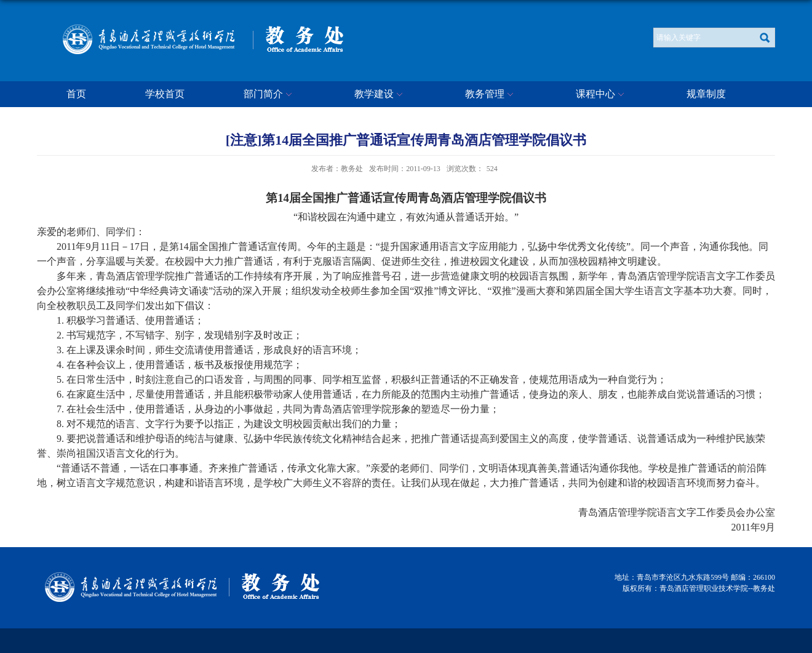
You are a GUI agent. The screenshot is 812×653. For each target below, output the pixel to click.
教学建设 (380, 95)
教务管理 (491, 95)
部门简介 (269, 95)
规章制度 (706, 94)
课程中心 (602, 95)
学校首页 (165, 94)
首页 (76, 94)
